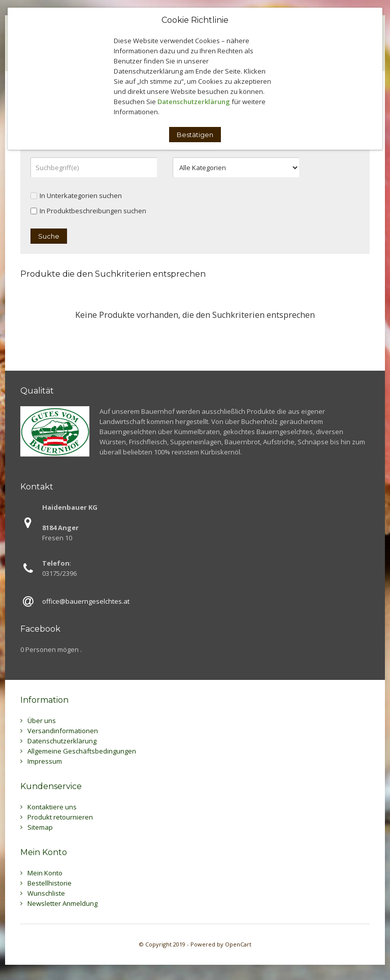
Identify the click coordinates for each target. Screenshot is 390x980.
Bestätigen (195, 135)
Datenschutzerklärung (194, 102)
